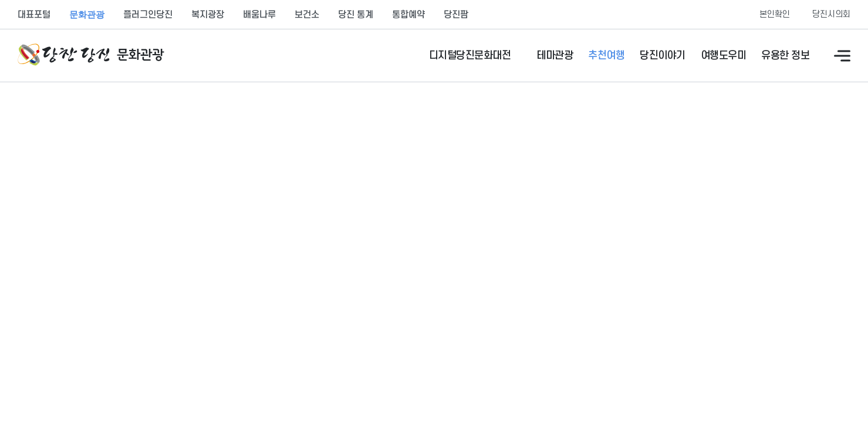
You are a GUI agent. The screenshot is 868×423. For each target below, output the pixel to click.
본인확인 (775, 14)
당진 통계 (356, 15)
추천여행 (606, 56)
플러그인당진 (148, 15)
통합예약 (408, 15)
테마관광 (555, 56)
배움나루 (259, 15)
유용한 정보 (785, 56)
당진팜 (456, 15)
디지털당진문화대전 (470, 56)
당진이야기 (663, 56)
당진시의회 (831, 14)
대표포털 (34, 15)
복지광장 (208, 15)
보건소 (307, 15)
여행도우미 (724, 56)
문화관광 (87, 15)
